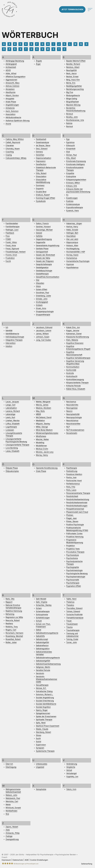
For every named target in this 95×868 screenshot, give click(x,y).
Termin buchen (72, 9)
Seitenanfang (87, 864)
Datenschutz (18, 860)
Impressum (6, 860)
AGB (27, 860)
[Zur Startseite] (12, 9)
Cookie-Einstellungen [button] (39, 860)
